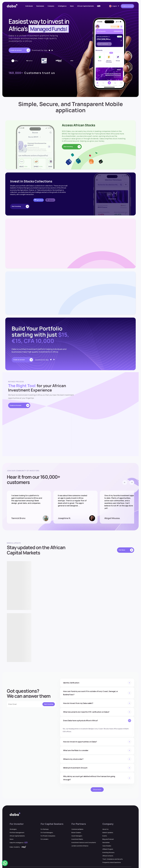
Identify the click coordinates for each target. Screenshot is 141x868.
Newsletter (106, 842)
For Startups (45, 829)
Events (105, 836)
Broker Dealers (76, 833)
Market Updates (108, 833)
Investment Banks (77, 839)
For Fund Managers (47, 833)
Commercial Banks (77, 829)
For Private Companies (48, 836)
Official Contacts (108, 856)
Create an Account (20, 405)
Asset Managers (77, 836)
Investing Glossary (108, 852)
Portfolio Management (17, 833)
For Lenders (45, 839)
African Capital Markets (86, 6)
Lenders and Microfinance (80, 846)
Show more (97, 790)
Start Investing (49, 704)
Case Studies (107, 846)
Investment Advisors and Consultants (84, 842)
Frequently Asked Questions (112, 862)
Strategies (13, 829)
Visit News (126, 550)
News (72, 6)
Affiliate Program (108, 849)
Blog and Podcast (108, 839)
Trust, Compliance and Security (113, 859)
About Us (105, 829)
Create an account (127, 6)
